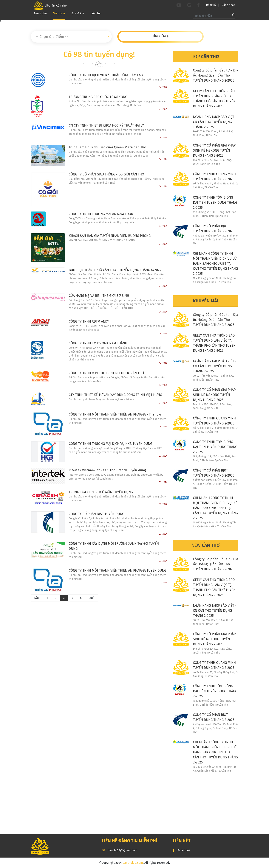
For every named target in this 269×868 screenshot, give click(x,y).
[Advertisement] (134, 805)
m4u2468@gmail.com (120, 850)
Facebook (182, 850)
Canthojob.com (133, 863)
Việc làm (59, 15)
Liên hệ (96, 15)
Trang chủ (40, 15)
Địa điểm (78, 15)
